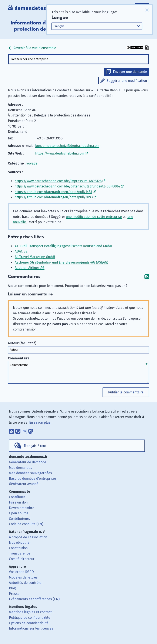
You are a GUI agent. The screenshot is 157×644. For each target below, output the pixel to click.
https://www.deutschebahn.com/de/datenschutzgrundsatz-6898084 (67, 186)
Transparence (20, 553)
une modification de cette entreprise (94, 217)
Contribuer (17, 497)
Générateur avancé (24, 484)
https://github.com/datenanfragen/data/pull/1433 (53, 192)
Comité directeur (22, 559)
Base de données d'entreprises (33, 479)
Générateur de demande (28, 462)
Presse (14, 594)
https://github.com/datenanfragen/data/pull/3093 (54, 197)
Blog (12, 588)
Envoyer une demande (130, 72)
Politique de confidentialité (30, 618)
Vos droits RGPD (21, 572)
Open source (19, 513)
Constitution (18, 548)
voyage (32, 163)
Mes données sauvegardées (30, 473)
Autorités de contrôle (25, 583)
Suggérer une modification (127, 81)
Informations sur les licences (31, 628)
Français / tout (35, 446)
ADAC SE (21, 251)
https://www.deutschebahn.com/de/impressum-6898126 (58, 181)
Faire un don (18, 502)
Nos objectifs (19, 543)
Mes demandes (21, 468)
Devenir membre (22, 508)
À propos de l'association (28, 537)
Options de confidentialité (29, 623)
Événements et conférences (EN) (34, 599)
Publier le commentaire (126, 392)
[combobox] (78, 59)
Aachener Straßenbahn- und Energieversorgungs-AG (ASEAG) (61, 262)
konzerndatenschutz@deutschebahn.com (67, 146)
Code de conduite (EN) (26, 524)
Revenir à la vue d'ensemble (32, 48)
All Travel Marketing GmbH (35, 257)
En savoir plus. (40, 422)
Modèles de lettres (23, 577)
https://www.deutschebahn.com (60, 153)
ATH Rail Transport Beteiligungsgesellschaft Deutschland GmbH (63, 246)
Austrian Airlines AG (30, 268)
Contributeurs (19, 519)
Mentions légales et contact (30, 612)
